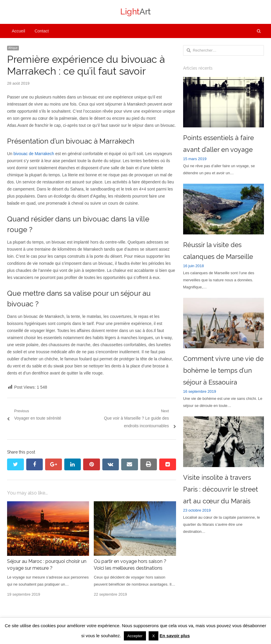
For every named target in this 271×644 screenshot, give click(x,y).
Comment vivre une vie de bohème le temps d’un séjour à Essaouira (223, 370)
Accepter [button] (135, 636)
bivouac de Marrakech (34, 154)
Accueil (18, 31)
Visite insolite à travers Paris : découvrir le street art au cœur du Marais (221, 489)
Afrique (13, 48)
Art (135, 12)
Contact (42, 31)
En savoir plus (175, 636)
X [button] (153, 636)
